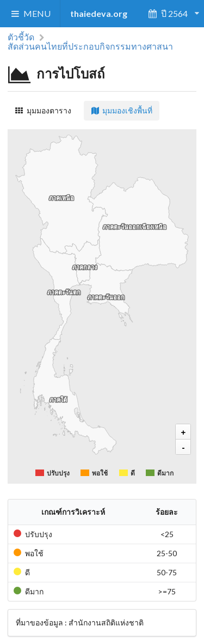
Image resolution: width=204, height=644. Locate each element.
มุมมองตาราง (43, 110)
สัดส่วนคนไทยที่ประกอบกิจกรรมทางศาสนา (90, 46)
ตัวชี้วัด (21, 37)
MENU (30, 13)
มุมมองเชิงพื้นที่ (122, 110)
